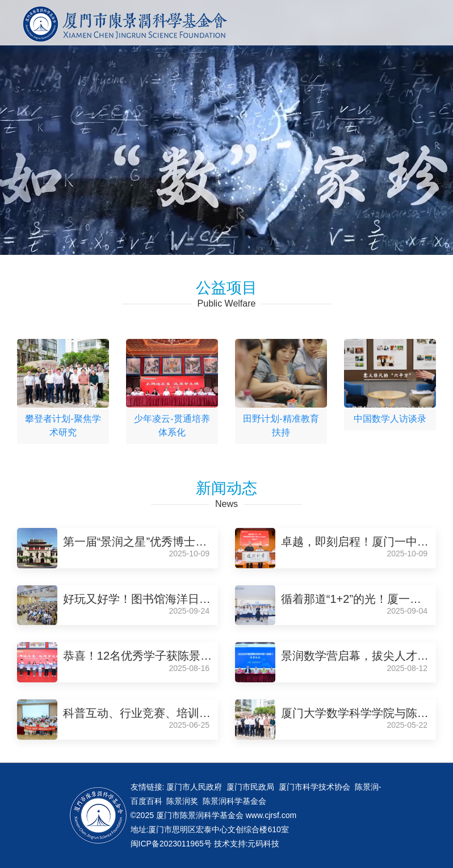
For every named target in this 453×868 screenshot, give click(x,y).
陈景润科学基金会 (234, 801)
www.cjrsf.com (271, 815)
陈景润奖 (182, 801)
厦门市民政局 (250, 787)
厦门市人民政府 (194, 787)
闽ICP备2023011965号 (172, 844)
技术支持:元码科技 (247, 844)
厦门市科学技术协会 (314, 787)
